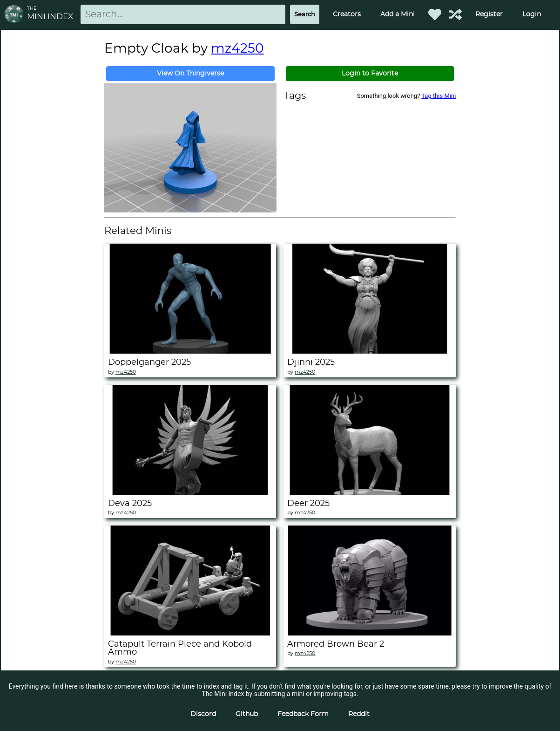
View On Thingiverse (190, 74)
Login (532, 14)
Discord (203, 714)
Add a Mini (398, 14)
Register (489, 14)
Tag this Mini (439, 96)
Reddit (359, 714)
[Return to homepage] (16, 15)
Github (247, 714)
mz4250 (237, 49)
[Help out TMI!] (455, 14)
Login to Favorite (370, 74)
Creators (347, 14)
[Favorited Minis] (435, 14)
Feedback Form (303, 714)
